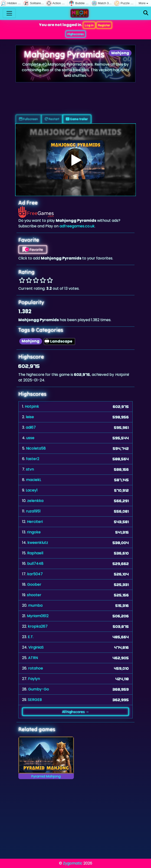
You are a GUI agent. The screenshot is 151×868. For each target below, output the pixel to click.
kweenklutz (38, 543)
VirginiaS (36, 647)
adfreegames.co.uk (77, 226)
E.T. (31, 637)
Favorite (33, 249)
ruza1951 (33, 511)
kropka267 (38, 626)
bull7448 (35, 564)
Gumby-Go (39, 689)
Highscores (76, 34)
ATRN (33, 658)
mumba (35, 605)
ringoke (34, 532)
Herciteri (35, 522)
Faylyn (34, 679)
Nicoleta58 (36, 448)
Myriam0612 (38, 616)
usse (30, 438)
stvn (30, 469)
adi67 (31, 427)
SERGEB (35, 700)
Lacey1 (32, 490)
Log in (89, 25)
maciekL (34, 480)
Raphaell (35, 553)
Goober (34, 584)
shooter (34, 595)
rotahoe (36, 668)
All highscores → (76, 712)
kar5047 (35, 574)
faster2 (33, 459)
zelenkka (35, 501)
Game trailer (77, 119)
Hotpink (32, 406)
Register (104, 25)
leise (30, 417)
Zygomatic (73, 863)
